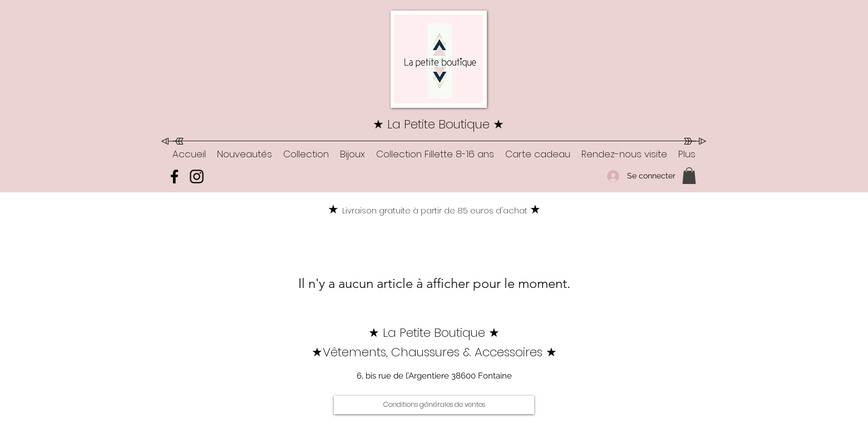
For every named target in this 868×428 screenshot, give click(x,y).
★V (321, 352)
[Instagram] (197, 176)
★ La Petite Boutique (428, 333)
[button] (306, 154)
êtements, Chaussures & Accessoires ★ (444, 352)
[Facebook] (174, 176)
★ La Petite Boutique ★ (438, 124)
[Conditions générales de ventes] (434, 405)
